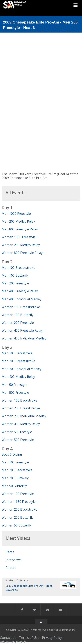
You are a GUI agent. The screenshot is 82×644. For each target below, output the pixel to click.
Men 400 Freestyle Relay (20, 291)
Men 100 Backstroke (17, 353)
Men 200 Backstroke (17, 470)
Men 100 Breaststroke (18, 268)
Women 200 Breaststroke (21, 408)
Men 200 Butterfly (15, 478)
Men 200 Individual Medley (21, 369)
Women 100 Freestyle (18, 494)
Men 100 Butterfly (15, 275)
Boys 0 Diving (12, 454)
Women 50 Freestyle (17, 432)
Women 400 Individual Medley (24, 338)
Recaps (11, 568)
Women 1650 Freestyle (19, 502)
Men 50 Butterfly (14, 486)
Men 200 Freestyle (15, 283)
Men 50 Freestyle (14, 385)
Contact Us (8, 638)
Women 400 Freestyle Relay (22, 330)
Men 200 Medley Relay (18, 221)
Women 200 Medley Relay (21, 245)
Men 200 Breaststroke (18, 361)
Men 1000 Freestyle (16, 214)
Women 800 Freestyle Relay (22, 253)
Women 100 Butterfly (17, 315)
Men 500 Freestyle (15, 393)
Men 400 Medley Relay (18, 377)
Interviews (13, 560)
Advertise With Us (13, 642)
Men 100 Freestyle (15, 462)
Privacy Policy (52, 638)
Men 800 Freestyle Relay (20, 229)
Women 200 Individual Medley (24, 416)
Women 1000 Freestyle (19, 237)
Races (10, 552)
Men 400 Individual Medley (21, 299)
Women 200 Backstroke (19, 509)
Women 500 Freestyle (18, 440)
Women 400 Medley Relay (21, 424)
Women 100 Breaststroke (21, 307)
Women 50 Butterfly (17, 525)
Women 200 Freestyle (18, 323)
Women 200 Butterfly (17, 517)
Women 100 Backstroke (19, 400)
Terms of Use (29, 638)
